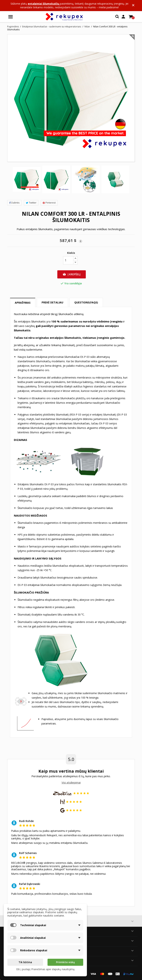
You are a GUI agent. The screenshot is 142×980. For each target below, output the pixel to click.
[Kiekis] (68, 260)
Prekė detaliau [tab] (52, 302)
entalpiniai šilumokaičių (44, 4)
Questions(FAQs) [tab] (86, 302)
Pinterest (49, 203)
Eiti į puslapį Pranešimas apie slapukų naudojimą (45, 969)
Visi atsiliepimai (71, 782)
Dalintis (14, 203)
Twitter (31, 203)
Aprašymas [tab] (23, 303)
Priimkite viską (65, 962)
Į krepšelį (72, 274)
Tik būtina (25, 962)
